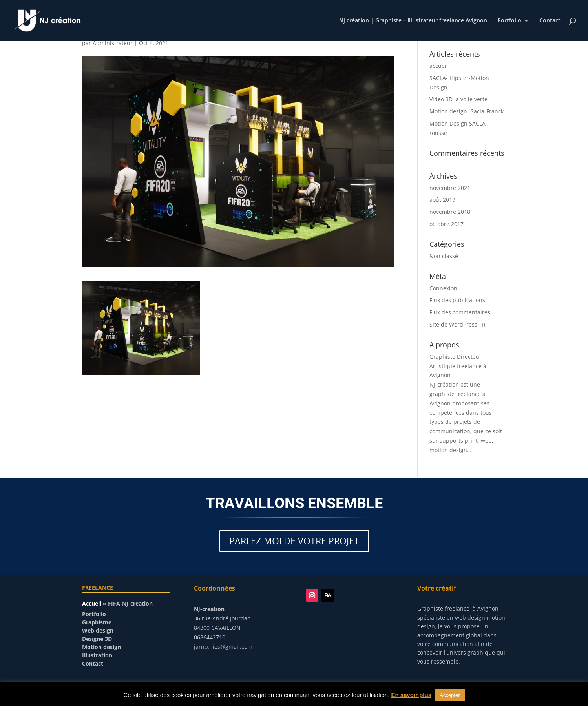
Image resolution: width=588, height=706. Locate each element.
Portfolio (509, 21)
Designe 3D (97, 639)
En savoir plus (412, 695)
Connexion (443, 288)
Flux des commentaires (460, 312)
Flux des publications (457, 300)
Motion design (101, 647)
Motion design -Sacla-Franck (467, 111)
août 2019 (442, 200)
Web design (98, 630)
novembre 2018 (450, 212)
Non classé (444, 256)
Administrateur (113, 43)
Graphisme (97, 622)
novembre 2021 (450, 188)
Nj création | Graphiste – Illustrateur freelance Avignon (413, 21)
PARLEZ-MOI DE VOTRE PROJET (294, 541)
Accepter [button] (450, 695)
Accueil (92, 603)
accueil (439, 66)
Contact (550, 21)
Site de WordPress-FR (457, 324)
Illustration (97, 655)
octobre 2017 (446, 224)
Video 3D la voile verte (458, 99)
